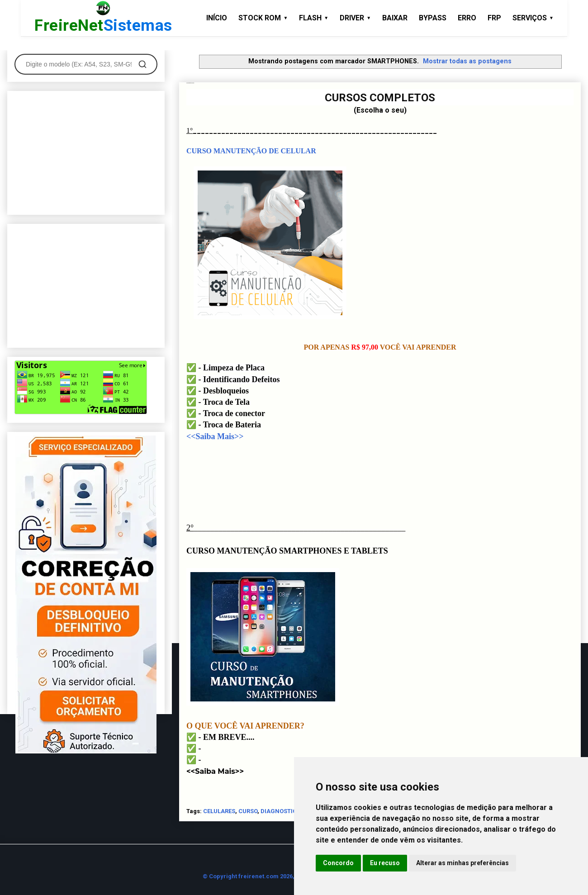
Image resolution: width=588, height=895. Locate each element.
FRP (494, 18)
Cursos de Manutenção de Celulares (190, 83)
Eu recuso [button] (385, 863)
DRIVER (355, 18)
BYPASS (433, 18)
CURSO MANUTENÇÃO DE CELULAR (251, 151)
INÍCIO (217, 18)
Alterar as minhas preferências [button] (462, 863)
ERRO (467, 18)
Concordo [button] (338, 863)
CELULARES (219, 811)
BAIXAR (395, 18)
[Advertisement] (86, 151)
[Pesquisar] (142, 64)
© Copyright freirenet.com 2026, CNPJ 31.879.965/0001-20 (284, 876)
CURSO (248, 811)
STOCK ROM (263, 18)
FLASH (314, 18)
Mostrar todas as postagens (467, 61)
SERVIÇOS (533, 18)
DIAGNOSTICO (280, 811)
